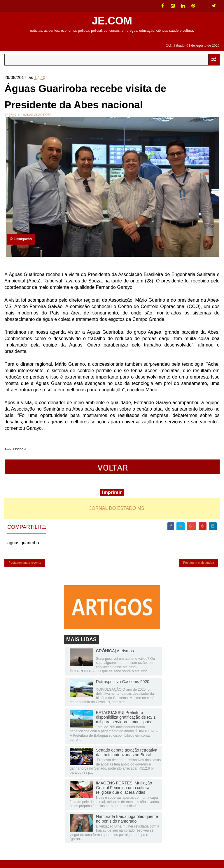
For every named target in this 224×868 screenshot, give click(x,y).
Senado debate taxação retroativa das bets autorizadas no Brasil (127, 760)
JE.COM (112, 21)
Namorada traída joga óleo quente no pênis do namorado (127, 827)
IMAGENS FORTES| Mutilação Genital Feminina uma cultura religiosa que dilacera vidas (124, 796)
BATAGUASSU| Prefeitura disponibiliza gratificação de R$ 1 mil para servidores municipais (126, 725)
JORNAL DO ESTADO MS (117, 512)
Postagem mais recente (25, 569)
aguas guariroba (37, 119)
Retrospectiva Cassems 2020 (123, 690)
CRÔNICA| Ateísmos (115, 659)
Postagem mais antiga (199, 569)
